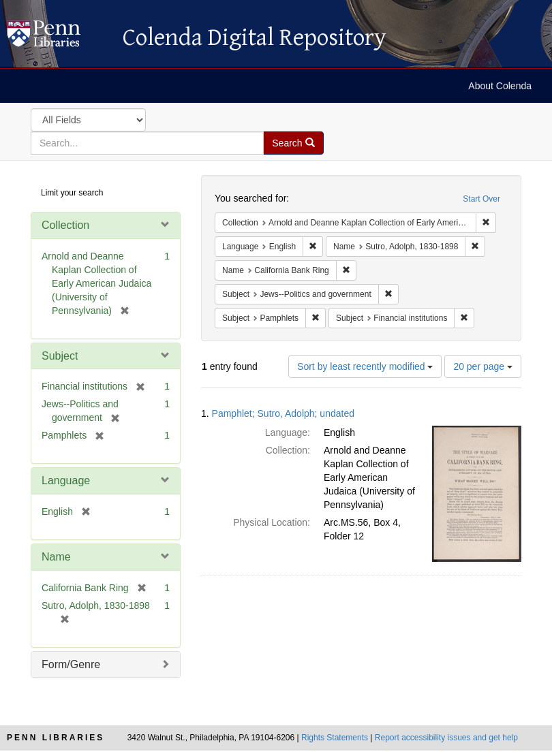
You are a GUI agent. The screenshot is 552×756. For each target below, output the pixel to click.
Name (56, 557)
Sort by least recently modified (365, 366)
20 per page (483, 366)
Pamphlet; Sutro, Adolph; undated (283, 413)
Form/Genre (71, 664)
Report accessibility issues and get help (446, 738)
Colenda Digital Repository (58, 37)
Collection (65, 225)
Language (66, 481)
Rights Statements (335, 738)
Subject (60, 356)
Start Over (481, 199)
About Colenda (500, 86)
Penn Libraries (56, 738)
